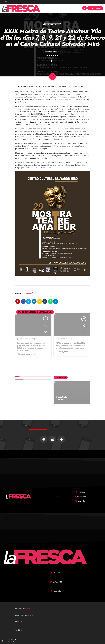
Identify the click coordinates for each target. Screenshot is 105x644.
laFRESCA (30, 609)
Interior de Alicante (52, 25)
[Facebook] (9, 2)
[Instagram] (6, 2)
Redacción (30, 293)
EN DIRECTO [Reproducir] (95, 8)
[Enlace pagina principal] (21, 8)
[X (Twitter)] (3, 2)
